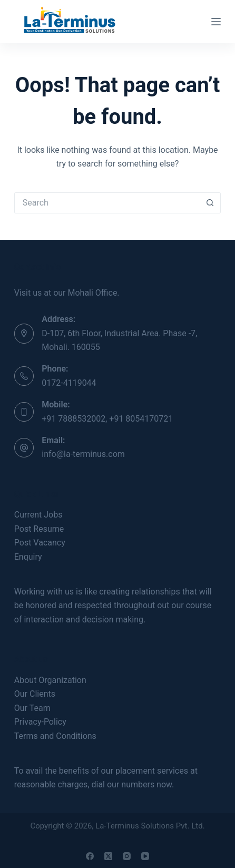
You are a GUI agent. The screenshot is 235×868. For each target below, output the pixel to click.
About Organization (50, 680)
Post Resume (39, 529)
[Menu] (216, 22)
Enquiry (28, 557)
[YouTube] (145, 856)
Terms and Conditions (55, 736)
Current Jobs (38, 515)
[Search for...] (107, 203)
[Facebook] (90, 856)
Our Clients (35, 694)
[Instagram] (127, 856)
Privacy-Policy (40, 722)
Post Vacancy (40, 543)
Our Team (32, 708)
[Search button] (210, 203)
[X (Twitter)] (108, 856)
